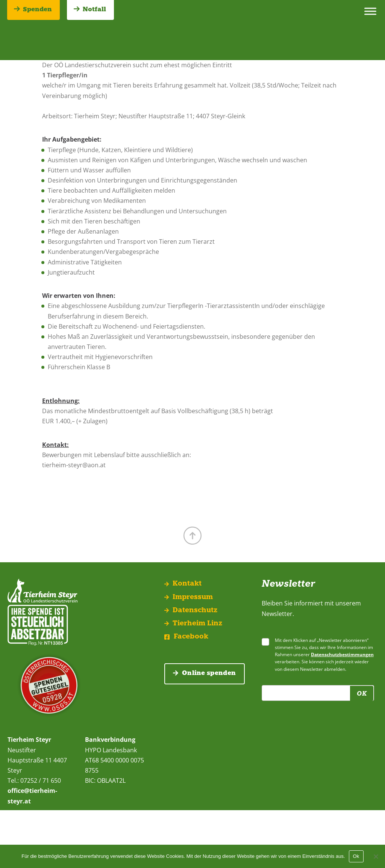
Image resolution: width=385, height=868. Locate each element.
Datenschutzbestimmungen (342, 654)
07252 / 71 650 (40, 780)
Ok (356, 856)
